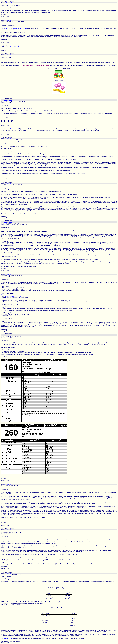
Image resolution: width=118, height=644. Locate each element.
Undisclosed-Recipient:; (9, 531)
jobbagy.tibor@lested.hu (12, 46)
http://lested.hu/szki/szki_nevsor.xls (15, 296)
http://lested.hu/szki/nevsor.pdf (10, 129)
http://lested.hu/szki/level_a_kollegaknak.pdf (14, 28)
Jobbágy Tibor (8, 3)
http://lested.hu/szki (7, 638)
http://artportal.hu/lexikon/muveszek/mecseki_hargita (35, 65)
